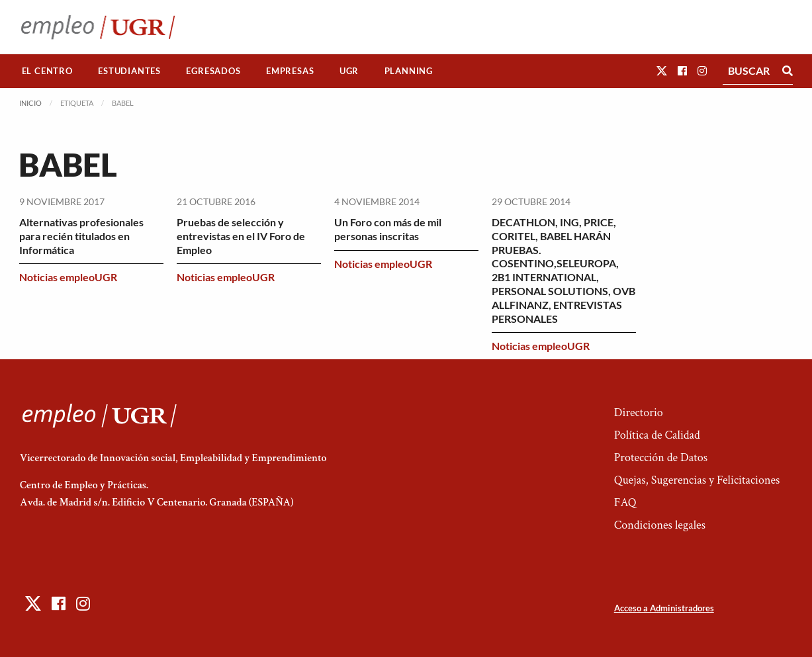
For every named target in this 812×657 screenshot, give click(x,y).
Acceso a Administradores (664, 608)
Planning (409, 71)
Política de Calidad (657, 435)
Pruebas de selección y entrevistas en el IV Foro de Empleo (241, 236)
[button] (662, 70)
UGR (349, 71)
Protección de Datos (661, 458)
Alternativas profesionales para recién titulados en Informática (81, 236)
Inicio (30, 103)
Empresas (290, 71)
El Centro (47, 71)
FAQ (625, 503)
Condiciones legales (660, 525)
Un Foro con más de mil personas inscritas (388, 229)
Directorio (639, 413)
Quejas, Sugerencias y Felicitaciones (697, 480)
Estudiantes (129, 71)
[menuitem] (48, 71)
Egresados (213, 71)
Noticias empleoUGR (68, 277)
